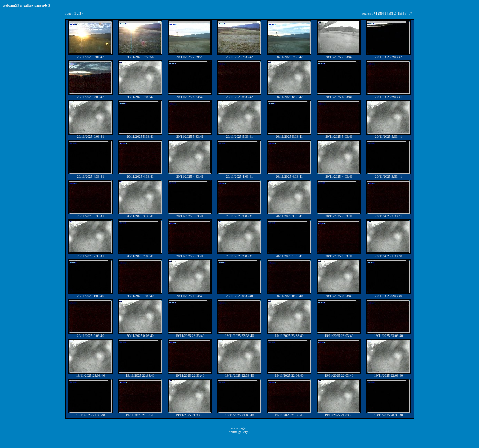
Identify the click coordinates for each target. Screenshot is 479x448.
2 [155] (399, 13)
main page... (239, 428)
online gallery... (239, 432)
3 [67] (409, 13)
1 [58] (389, 13)
